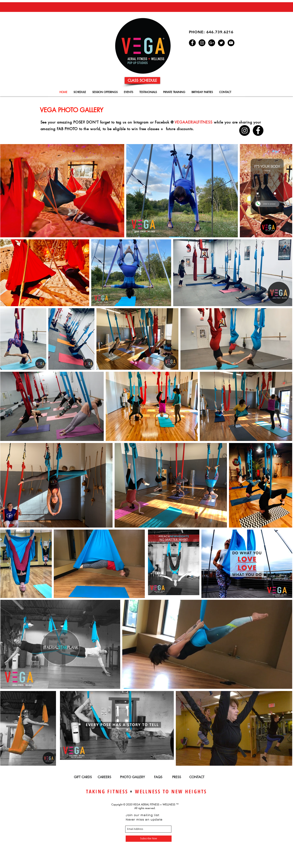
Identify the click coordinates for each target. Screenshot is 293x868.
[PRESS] (177, 777)
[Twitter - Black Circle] (221, 43)
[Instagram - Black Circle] (202, 43)
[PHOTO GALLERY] (133, 777)
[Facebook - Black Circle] (192, 43)
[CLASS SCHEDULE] (142, 80)
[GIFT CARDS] (83, 777)
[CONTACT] (197, 777)
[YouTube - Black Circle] (231, 43)
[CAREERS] (104, 777)
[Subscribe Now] (149, 839)
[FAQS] (158, 777)
